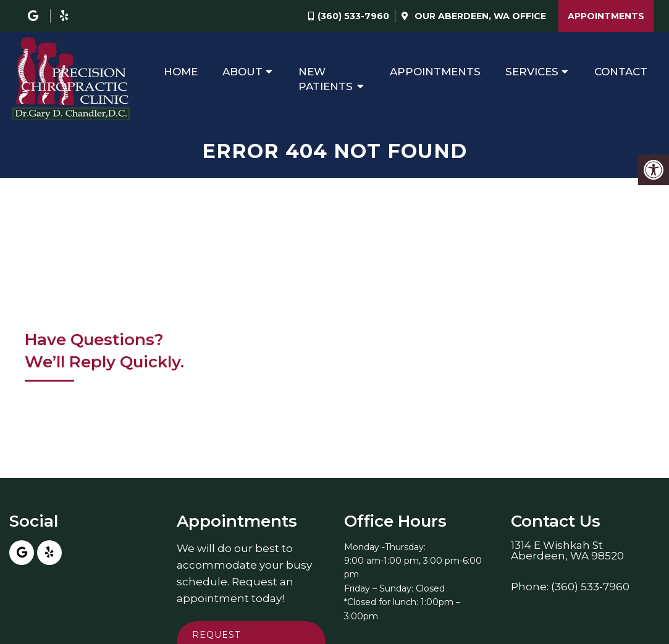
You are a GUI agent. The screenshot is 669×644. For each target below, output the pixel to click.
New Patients (326, 79)
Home (181, 72)
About (242, 72)
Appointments (606, 16)
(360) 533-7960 (353, 16)
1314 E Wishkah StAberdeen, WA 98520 (567, 551)
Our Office (479, 16)
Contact (621, 72)
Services (532, 72)
